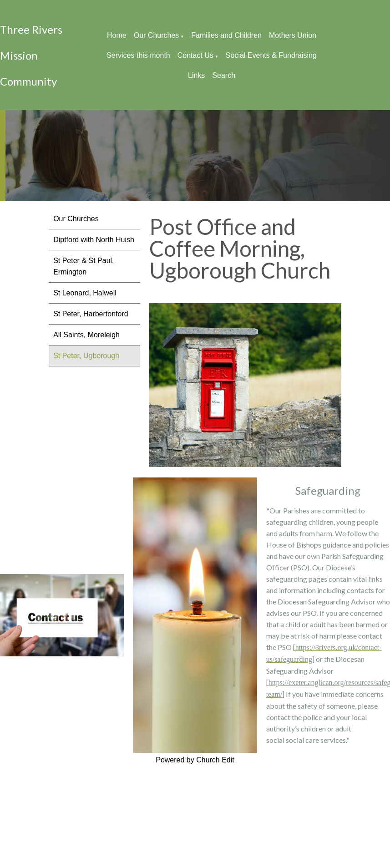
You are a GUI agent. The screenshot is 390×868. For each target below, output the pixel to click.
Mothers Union (293, 35)
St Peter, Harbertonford (91, 314)
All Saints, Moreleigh (86, 335)
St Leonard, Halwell (85, 293)
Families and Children (226, 35)
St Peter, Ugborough (86, 356)
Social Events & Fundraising (271, 55)
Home (117, 35)
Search (224, 75)
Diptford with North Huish (94, 240)
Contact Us (195, 55)
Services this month (138, 55)
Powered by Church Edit (195, 760)
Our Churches (157, 35)
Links (196, 75)
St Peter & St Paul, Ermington (84, 266)
